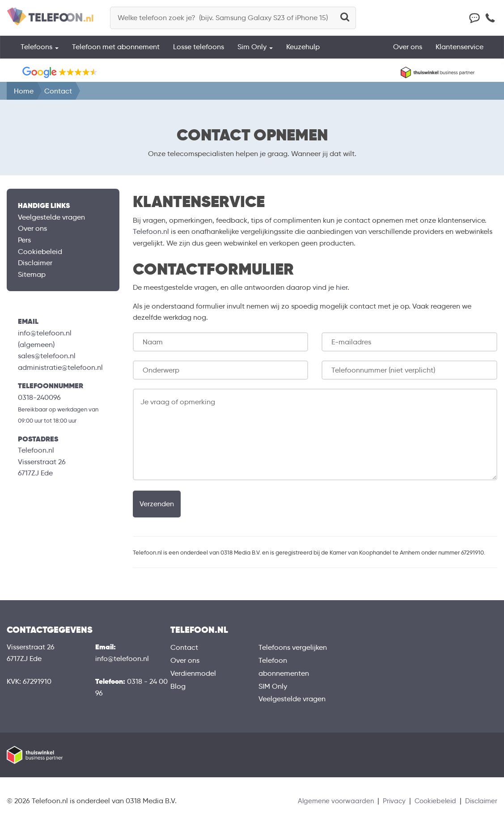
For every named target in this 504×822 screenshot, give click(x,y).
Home (24, 91)
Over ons (408, 51)
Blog (178, 686)
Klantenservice (460, 51)
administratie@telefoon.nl (60, 367)
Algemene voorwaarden (329, 801)
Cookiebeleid (40, 252)
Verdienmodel (193, 673)
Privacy (389, 801)
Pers (24, 240)
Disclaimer (35, 263)
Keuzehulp (303, 51)
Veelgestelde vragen (51, 217)
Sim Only (255, 51)
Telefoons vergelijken (293, 647)
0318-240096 (39, 397)
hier (342, 287)
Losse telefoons (199, 51)
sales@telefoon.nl (47, 356)
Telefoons (40, 51)
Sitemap (32, 274)
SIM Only (273, 686)
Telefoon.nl (151, 231)
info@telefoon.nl (45, 333)
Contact (184, 647)
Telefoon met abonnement (116, 51)
